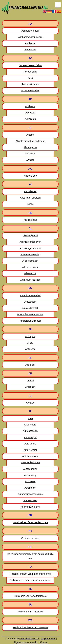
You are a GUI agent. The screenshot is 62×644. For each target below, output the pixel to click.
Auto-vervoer (30, 450)
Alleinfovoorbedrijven (30, 242)
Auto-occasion (30, 431)
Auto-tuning (30, 444)
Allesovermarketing (30, 255)
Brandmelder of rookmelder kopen (30, 522)
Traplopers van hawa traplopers (30, 596)
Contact (44, 642)
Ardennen (30, 387)
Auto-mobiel (30, 425)
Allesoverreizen (30, 261)
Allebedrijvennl (30, 236)
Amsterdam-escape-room (30, 314)
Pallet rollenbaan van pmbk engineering (30, 574)
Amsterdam (30, 302)
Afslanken (30, 154)
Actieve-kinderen (30, 84)
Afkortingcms (30, 147)
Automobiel (30, 488)
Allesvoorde (30, 273)
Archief (30, 381)
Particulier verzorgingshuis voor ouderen (30, 580)
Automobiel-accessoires (30, 494)
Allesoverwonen (30, 267)
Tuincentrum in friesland (30, 612)
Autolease (30, 481)
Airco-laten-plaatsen (30, 198)
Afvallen (30, 160)
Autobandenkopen (30, 462)
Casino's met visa (30, 538)
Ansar (30, 343)
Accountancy (30, 72)
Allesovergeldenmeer (30, 248)
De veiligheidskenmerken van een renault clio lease (30, 556)
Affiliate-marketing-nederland (30, 141)
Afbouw (30, 135)
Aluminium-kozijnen (30, 280)
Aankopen (30, 43)
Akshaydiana (30, 220)
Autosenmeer (30, 500)
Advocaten (30, 119)
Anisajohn (30, 336)
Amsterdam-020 (30, 308)
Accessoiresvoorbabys (30, 65)
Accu (30, 78)
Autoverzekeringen (30, 507)
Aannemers (30, 50)
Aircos (30, 204)
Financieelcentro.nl (29, 639)
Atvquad (30, 403)
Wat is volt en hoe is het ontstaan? (30, 627)
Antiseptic (30, 349)
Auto (30, 418)
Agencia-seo (30, 176)
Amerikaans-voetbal (30, 295)
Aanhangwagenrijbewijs (30, 37)
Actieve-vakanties (30, 91)
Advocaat (30, 113)
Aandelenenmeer (30, 31)
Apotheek (30, 365)
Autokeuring (30, 475)
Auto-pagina (30, 437)
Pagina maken (48, 639)
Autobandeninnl (30, 456)
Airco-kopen (30, 191)
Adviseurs (30, 106)
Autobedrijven (30, 469)
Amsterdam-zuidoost (30, 321)
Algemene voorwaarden (26, 642)
